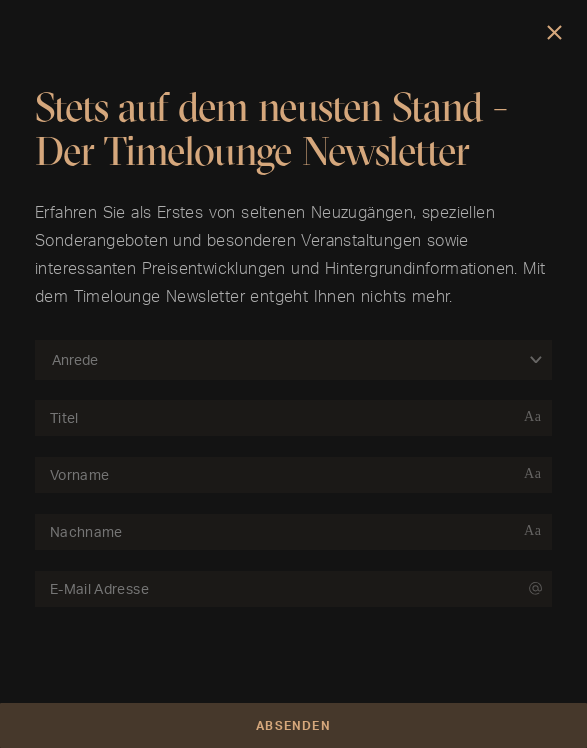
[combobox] (282, 360)
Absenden (293, 725)
